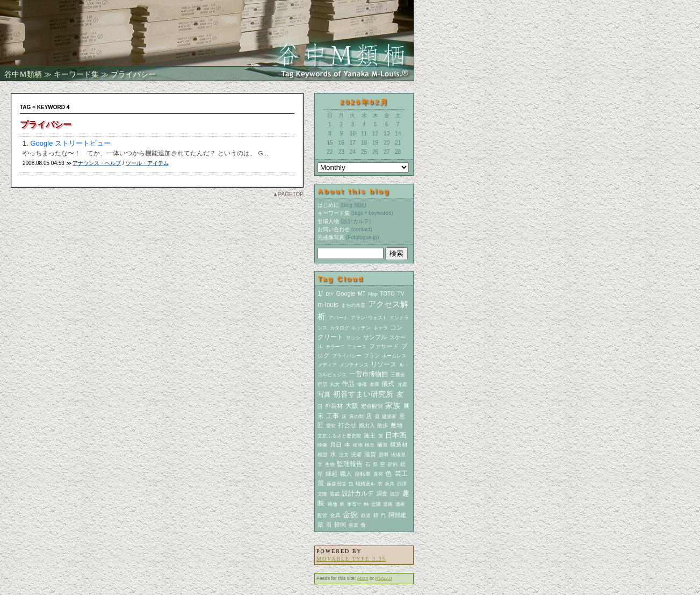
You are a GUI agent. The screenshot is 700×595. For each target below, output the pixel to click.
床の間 (356, 417)
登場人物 (328, 221)
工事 (333, 416)
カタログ (340, 328)
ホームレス (394, 356)
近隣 (376, 504)
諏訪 (395, 494)
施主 (370, 435)
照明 (384, 455)
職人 (346, 474)
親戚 (335, 494)
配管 (322, 515)
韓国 (340, 525)
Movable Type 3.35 (351, 559)
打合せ (347, 425)
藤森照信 (336, 484)
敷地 (396, 425)
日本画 (396, 435)
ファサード (384, 346)
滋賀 (370, 454)
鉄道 (366, 515)
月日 (336, 445)
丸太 (335, 384)
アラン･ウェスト (369, 318)
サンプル (375, 337)
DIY (330, 294)
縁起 (331, 474)
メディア (327, 365)
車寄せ (354, 504)
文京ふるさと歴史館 (339, 436)
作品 (348, 384)
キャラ (381, 328)
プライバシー (347, 356)
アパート (338, 318)
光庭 (402, 384)
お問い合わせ (334, 229)
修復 (362, 384)
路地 (333, 504)
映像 (322, 445)
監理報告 (350, 464)
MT (362, 294)
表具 (389, 484)
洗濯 (356, 454)
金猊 (350, 514)
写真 (324, 395)
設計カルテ (358, 493)
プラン (372, 356)
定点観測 (372, 406)
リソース (384, 364)
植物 (358, 445)
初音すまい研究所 (363, 394)
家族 (393, 405)
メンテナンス (354, 365)
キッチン (361, 328)
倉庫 (374, 384)
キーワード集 (76, 74)
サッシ (353, 338)
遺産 (400, 504)
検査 (370, 445)
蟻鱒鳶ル (365, 484)
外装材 (334, 406)
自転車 (363, 474)
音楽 (353, 525)
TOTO (387, 294)
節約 (393, 464)
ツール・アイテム (147, 163)
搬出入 (367, 425)
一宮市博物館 (369, 374)
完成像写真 (331, 237)
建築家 (389, 417)
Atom (363, 578)
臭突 (378, 474)
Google (346, 293)
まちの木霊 (353, 305)
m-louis (328, 305)
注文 (344, 455)
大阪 (352, 406)
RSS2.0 (384, 578)
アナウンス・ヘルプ (97, 163)
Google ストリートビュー (70, 143)
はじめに (328, 205)
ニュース (357, 347)
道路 (388, 504)
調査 (382, 494)
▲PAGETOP (288, 194)
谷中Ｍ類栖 (23, 74)
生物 (330, 464)
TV (401, 294)
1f (320, 293)
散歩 (383, 425)
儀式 (388, 384)
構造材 (399, 445)
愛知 (331, 426)
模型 (322, 455)
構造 (383, 445)
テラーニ (335, 347)
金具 (335, 515)
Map (373, 294)
